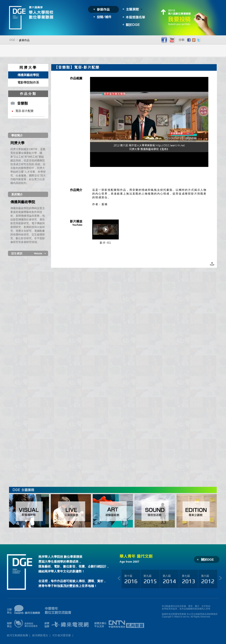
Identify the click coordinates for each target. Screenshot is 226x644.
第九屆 (150, 579)
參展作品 (24, 40)
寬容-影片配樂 (24, 111)
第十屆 (131, 579)
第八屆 (169, 579)
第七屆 (188, 579)
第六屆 (208, 579)
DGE (12, 40)
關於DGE (207, 560)
